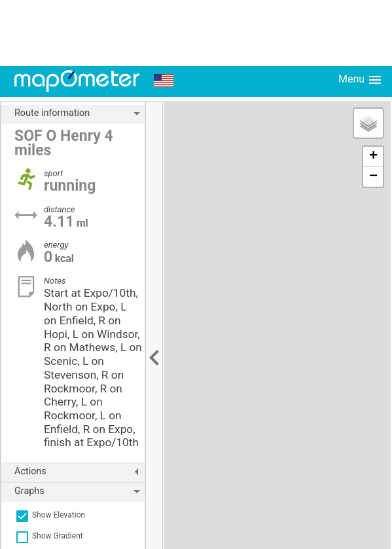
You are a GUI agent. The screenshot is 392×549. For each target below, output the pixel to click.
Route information (80, 113)
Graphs (80, 491)
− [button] (373, 177)
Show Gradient (49, 536)
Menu (361, 80)
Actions (80, 472)
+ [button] (373, 157)
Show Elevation (50, 515)
